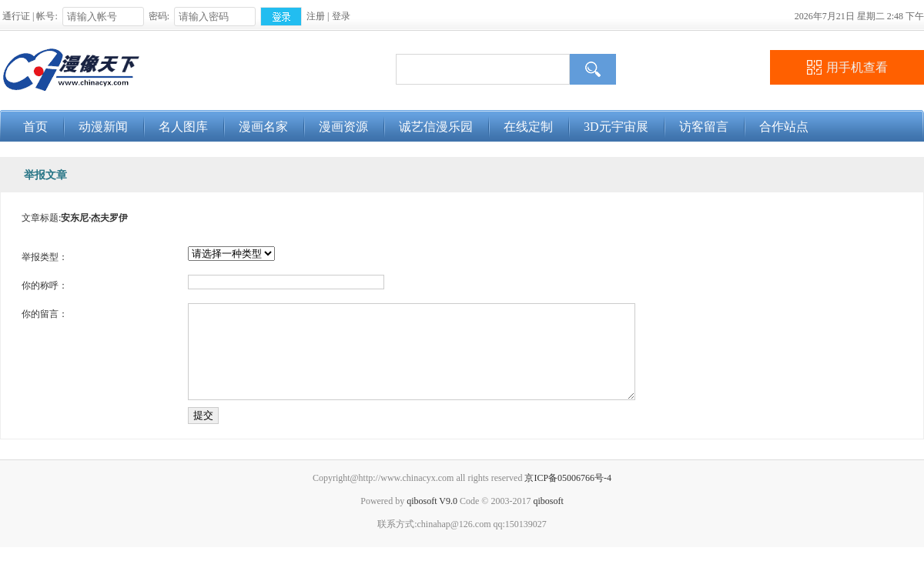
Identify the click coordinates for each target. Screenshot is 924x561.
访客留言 (704, 127)
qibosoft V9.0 (432, 515)
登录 (341, 16)
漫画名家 (263, 127)
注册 (316, 16)
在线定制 (528, 127)
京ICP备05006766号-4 (568, 492)
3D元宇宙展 (616, 127)
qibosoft (548, 515)
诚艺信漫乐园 (436, 127)
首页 (35, 127)
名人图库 (183, 127)
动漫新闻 (103, 127)
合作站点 (784, 127)
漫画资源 (343, 127)
